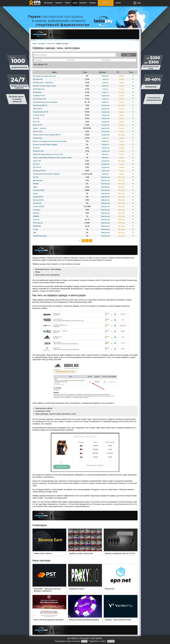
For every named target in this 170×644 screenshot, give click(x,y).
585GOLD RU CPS (38, 151)
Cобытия (83, 3)
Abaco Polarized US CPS (41, 112)
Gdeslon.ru (105, 76)
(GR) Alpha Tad (38, 79)
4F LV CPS (36, 122)
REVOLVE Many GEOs (40, 236)
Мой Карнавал (38, 180)
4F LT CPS (36, 118)
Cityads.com (105, 96)
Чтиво (68, 3)
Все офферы (42, 44)
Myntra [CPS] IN (38, 200)
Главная (35, 44)
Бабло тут (106, 3)
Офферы (59, 3)
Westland (36, 213)
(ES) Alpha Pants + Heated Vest (43, 83)
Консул (35, 193)
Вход (139, 3)
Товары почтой (51, 44)
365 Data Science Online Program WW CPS (47, 135)
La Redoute (37, 210)
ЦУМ (34, 233)
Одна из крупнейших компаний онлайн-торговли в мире (52, 158)
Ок (84, 641)
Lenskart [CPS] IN (39, 207)
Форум (118, 3)
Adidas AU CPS (38, 131)
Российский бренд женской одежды (45, 102)
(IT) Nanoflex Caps (39, 89)
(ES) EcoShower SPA (39, 99)
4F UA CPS (36, 148)
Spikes (35, 187)
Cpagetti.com (105, 128)
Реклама (92, 3)
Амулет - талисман (39, 128)
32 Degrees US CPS (39, 96)
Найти (129, 55)
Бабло (75, 3)
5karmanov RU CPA (39, 171)
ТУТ (111, 641)
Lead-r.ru (105, 79)
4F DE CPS (36, 164)
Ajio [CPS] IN (37, 203)
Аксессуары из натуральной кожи (44, 76)
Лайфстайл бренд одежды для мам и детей (48, 154)
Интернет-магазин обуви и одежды (45, 145)
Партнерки (49, 3)
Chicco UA (36, 220)
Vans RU (36, 177)
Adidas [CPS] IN (38, 197)
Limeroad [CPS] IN (39, 190)
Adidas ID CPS (37, 125)
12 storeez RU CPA (39, 115)
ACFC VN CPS (37, 167)
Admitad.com (105, 177)
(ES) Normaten (38, 138)
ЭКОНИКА (36, 216)
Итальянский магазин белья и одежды (46, 174)
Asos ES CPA (37, 161)
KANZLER (36, 184)
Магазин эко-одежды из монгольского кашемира (50, 141)
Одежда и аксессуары (62, 44)
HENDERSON (37, 226)
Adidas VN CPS (38, 109)
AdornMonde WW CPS (40, 105)
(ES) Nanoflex (37, 92)
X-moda (35, 229)
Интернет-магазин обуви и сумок (44, 86)
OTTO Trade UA (38, 223)
